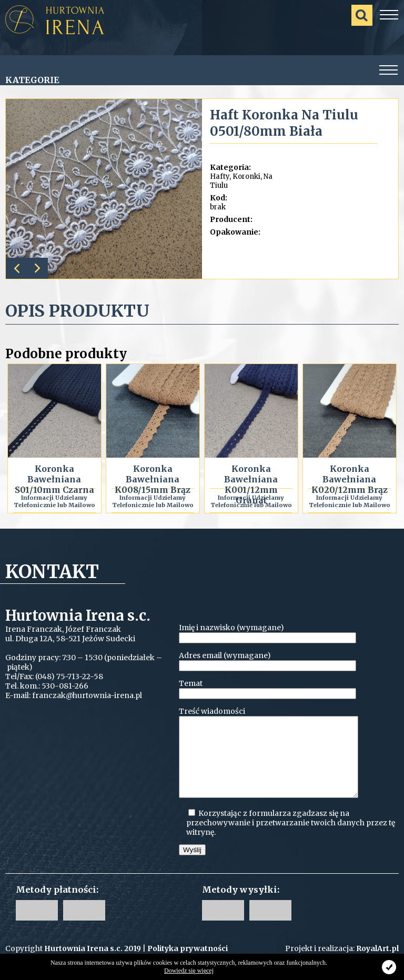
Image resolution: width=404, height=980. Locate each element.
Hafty (220, 176)
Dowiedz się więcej (189, 971)
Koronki (246, 176)
